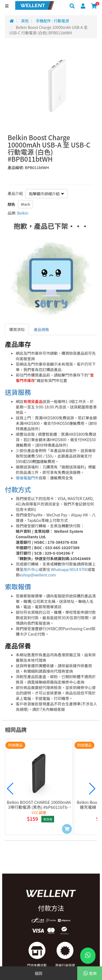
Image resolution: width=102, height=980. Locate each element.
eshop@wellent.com (38, 575)
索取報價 (18, 586)
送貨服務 (18, 392)
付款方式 (18, 489)
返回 (39, 973)
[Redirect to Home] (12, 21)
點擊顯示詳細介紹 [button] (47, 194)
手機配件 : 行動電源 (52, 21)
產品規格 (41, 329)
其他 (25, 21)
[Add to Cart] (67, 829)
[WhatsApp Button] (88, 956)
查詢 (90, 973)
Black (25, 204)
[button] (10, 789)
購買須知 (17, 329)
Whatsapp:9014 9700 (69, 569)
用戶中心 (31, 569)
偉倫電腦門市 (27, 478)
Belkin (23, 213)
